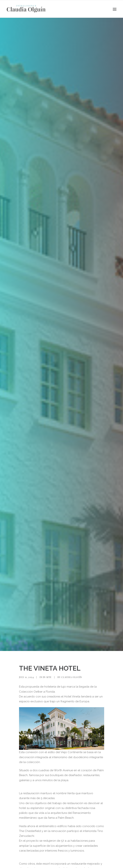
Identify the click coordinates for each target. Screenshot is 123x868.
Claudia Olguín (71, 677)
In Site (47, 677)
